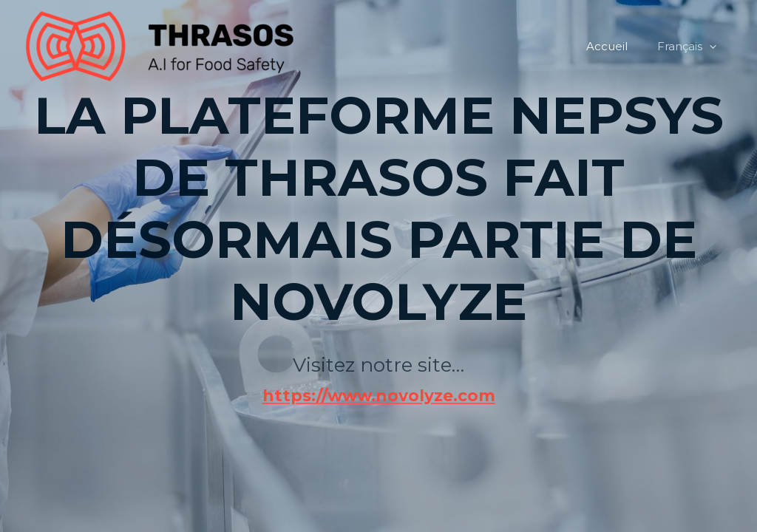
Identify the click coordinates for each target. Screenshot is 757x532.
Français (690, 47)
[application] (713, 47)
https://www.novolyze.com (378, 327)
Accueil (618, 46)
